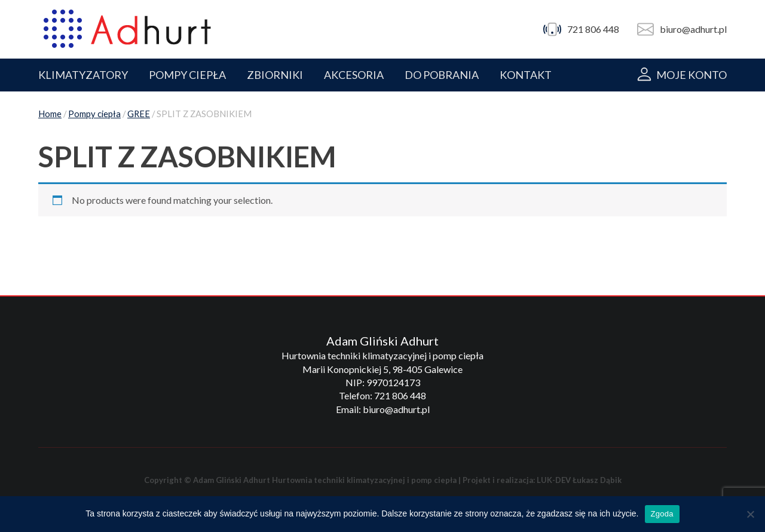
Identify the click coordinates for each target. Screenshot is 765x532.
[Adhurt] (127, 29)
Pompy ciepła (94, 114)
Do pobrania (442, 75)
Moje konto (691, 75)
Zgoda (662, 514)
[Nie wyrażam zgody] (750, 514)
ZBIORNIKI (275, 75)
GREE (139, 114)
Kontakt (526, 75)
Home (50, 114)
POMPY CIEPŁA (187, 75)
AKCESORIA (354, 75)
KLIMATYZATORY (83, 75)
